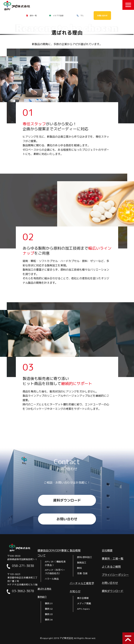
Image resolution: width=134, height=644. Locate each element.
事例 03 (49, 614)
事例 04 (49, 620)
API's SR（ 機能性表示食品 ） (55, 563)
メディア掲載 (84, 603)
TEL (82, 16)
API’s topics (83, 609)
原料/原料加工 (85, 557)
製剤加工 (82, 563)
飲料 (79, 568)
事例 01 (49, 603)
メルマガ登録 (58, 16)
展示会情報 (83, 598)
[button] (128, 5)
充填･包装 (82, 573)
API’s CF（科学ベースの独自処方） (55, 572)
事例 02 (49, 609)
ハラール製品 (52, 579)
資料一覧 (33, 16)
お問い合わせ (102, 16)
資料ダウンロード (67, 500)
